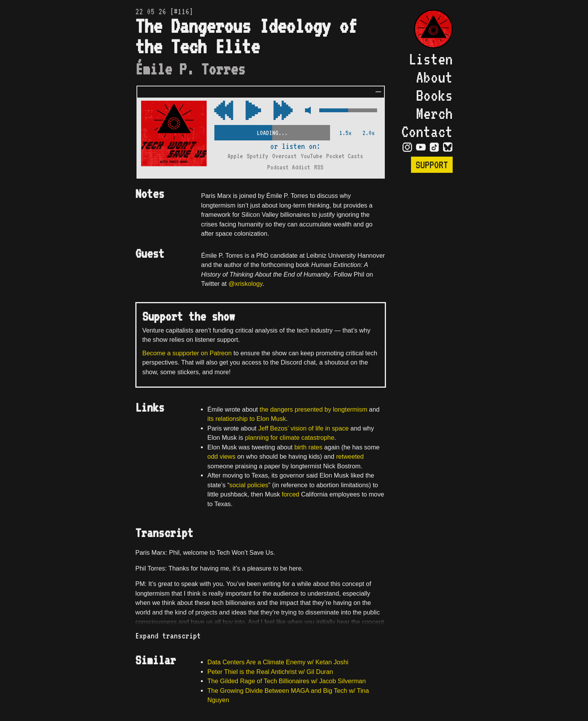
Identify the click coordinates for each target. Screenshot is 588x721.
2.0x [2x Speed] (369, 133)
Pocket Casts (345, 156)
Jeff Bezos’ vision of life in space (304, 428)
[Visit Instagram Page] (407, 147)
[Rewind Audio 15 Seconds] (283, 111)
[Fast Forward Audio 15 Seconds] (224, 111)
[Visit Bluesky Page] (448, 147)
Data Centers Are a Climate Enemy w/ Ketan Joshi (278, 662)
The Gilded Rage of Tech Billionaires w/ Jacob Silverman (287, 681)
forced (291, 494)
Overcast (285, 156)
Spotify (258, 156)
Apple (235, 156)
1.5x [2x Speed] (345, 133)
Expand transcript (168, 636)
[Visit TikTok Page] (434, 147)
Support (432, 165)
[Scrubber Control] (272, 131)
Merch (434, 113)
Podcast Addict (289, 167)
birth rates (308, 447)
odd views (222, 456)
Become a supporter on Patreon (187, 353)
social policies (249, 485)
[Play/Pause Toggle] (253, 111)
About (434, 77)
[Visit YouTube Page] (421, 147)
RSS (319, 167)
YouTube (312, 156)
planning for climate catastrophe (290, 437)
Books (434, 95)
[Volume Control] (348, 111)
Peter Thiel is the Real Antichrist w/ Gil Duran (270, 672)
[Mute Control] (306, 111)
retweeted (350, 456)
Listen (431, 59)
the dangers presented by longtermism (313, 409)
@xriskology (245, 284)
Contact (427, 131)
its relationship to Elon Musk (247, 419)
